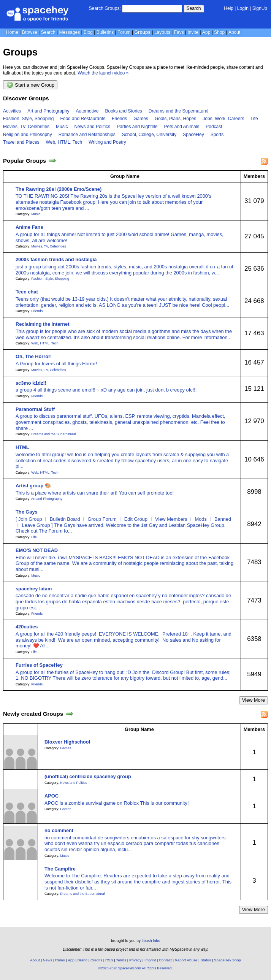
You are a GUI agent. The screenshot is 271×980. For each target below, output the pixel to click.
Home (12, 32)
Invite (193, 32)
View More (254, 700)
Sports (217, 135)
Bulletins (105, 32)
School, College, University (149, 135)
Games (141, 119)
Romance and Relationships (87, 135)
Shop (219, 32)
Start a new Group (30, 85)
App (206, 32)
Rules (60, 960)
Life (254, 119)
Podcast (214, 127)
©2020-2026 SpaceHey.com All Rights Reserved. (135, 968)
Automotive (87, 111)
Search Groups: (105, 8)
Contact (165, 960)
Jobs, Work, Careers (223, 119)
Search (194, 8)
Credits (96, 960)
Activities (12, 111)
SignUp (260, 8)
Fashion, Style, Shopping (28, 119)
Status (206, 960)
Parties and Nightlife (137, 127)
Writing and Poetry (107, 142)
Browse (30, 32)
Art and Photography (48, 111)
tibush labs (151, 941)
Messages (69, 32)
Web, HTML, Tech (64, 142)
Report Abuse (186, 960)
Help (229, 8)
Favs (179, 32)
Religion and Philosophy (28, 135)
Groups (142, 32)
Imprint (150, 960)
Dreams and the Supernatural (178, 111)
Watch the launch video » (103, 73)
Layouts (162, 32)
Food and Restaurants (83, 119)
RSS (109, 960)
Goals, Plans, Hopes (175, 119)
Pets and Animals (182, 127)
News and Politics (92, 127)
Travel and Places (21, 142)
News (48, 960)
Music (62, 127)
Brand (82, 960)
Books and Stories (123, 111)
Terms (121, 960)
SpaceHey (193, 135)
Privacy (135, 960)
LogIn (243, 8)
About (234, 32)
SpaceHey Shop (227, 960)
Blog (88, 32)
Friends (119, 119)
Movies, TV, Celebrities (26, 127)
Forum (124, 32)
